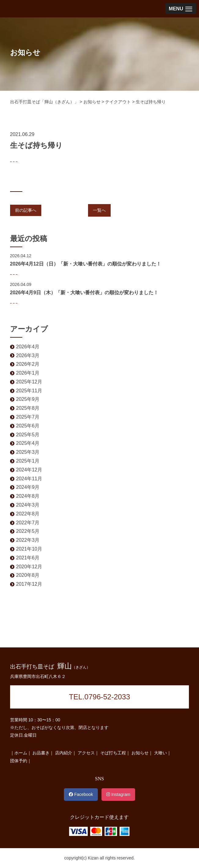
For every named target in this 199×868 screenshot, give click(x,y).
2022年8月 (28, 514)
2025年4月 (28, 443)
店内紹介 (64, 753)
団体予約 (19, 761)
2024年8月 (28, 496)
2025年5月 (28, 435)
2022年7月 (28, 523)
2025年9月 (28, 399)
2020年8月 (28, 575)
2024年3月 (28, 505)
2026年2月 (28, 364)
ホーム (21, 753)
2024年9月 (28, 487)
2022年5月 (28, 531)
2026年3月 (28, 355)
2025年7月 (28, 417)
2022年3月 (28, 540)
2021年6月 (28, 558)
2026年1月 (28, 373)
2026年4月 (28, 347)
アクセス (86, 753)
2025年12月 (29, 382)
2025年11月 (29, 391)
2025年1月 (28, 461)
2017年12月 (29, 584)
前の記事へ (26, 210)
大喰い (160, 753)
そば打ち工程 (113, 753)
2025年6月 (28, 426)
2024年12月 (29, 470)
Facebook (81, 794)
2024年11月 (29, 479)
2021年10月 (29, 549)
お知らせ (140, 753)
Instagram (118, 794)
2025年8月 (28, 408)
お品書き (41, 753)
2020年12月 (29, 567)
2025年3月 (28, 452)
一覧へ (99, 210)
